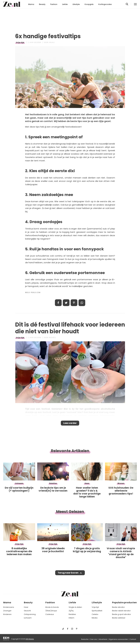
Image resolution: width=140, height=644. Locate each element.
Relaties (72, 614)
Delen (58, 303)
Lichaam (28, 618)
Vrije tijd (20, 42)
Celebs (95, 614)
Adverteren (103, 639)
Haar (26, 607)
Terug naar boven (68, 575)
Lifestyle (76, 4)
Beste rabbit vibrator (121, 611)
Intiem (71, 618)
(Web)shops (51, 611)
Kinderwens (9, 607)
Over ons (94, 639)
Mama (31, 4)
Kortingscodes (105, 4)
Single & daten (75, 607)
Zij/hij (71, 611)
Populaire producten (124, 603)
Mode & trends (52, 607)
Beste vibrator (118, 607)
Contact (133, 639)
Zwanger (7, 611)
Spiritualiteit (97, 611)
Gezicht (27, 611)
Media (95, 618)
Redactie (85, 639)
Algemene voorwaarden (118, 639)
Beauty (42, 4)
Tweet (66, 303)
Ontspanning (30, 614)
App (82, 303)
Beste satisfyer (119, 618)
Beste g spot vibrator (122, 614)
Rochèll (53, 338)
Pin (74, 303)
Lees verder (70, 424)
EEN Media (30, 639)
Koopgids (89, 4)
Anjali (52, 42)
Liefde (65, 4)
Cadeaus (50, 614)
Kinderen (7, 614)
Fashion (54, 4)
